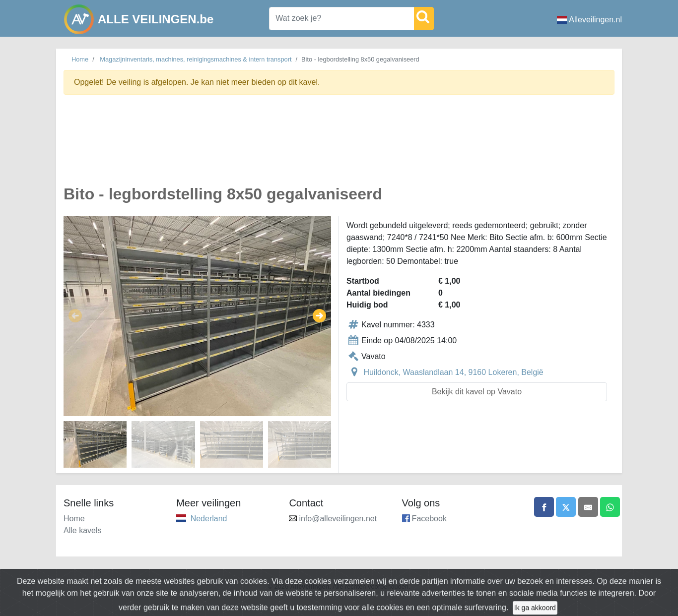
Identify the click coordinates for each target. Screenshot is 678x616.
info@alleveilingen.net (338, 519)
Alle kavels (82, 530)
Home (80, 59)
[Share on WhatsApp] (610, 507)
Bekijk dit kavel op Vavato (477, 392)
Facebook (429, 519)
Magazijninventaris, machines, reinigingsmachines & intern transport (196, 59)
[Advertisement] (339, 146)
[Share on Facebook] (544, 507)
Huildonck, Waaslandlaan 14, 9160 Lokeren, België (453, 372)
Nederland (209, 519)
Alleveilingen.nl (589, 20)
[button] (75, 316)
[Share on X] (566, 507)
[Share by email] (588, 507)
